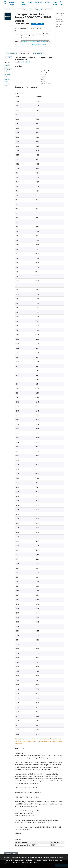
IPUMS (22, 9)
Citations (48, 2)
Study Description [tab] (11, 53)
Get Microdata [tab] (38, 53)
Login (62, 3)
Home (6, 9)
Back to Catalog (11, 853)
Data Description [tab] (25, 54)
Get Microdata (37, 24)
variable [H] (49, 9)
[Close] (66, 856)
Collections (39, 2)
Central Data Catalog (14, 9)
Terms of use (55, 3)
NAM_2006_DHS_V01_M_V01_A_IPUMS (35, 9)
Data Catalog (24, 3)
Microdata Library (12, 3)
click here (34, 862)
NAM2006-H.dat (26, 62)
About (31, 2)
